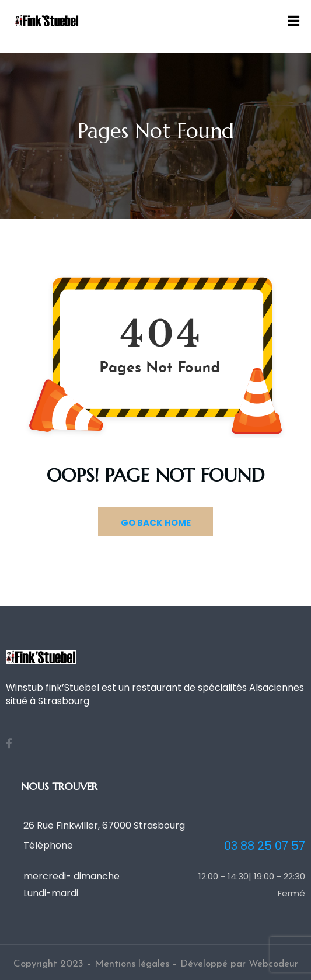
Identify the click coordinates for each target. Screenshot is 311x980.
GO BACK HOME (156, 523)
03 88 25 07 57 (265, 846)
